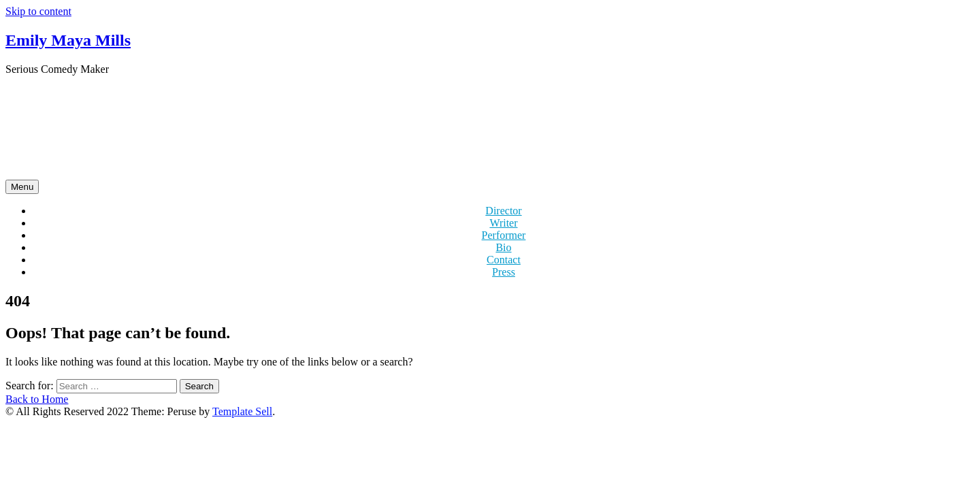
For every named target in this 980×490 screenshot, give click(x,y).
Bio (503, 247)
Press (504, 272)
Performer (504, 235)
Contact (504, 260)
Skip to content (38, 11)
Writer (503, 223)
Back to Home (37, 399)
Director (503, 211)
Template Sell (242, 411)
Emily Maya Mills (68, 40)
